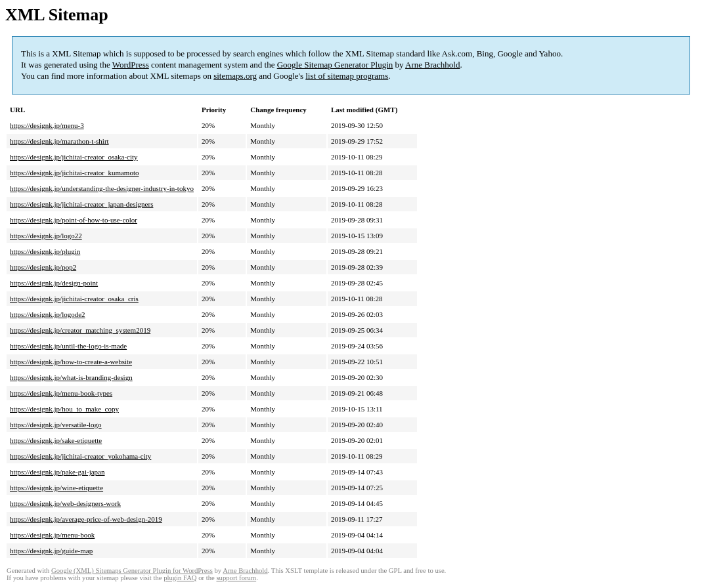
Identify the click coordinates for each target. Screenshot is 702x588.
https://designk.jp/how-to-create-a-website (71, 362)
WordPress (131, 65)
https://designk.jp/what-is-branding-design (71, 377)
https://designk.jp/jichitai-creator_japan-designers (81, 204)
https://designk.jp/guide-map (51, 551)
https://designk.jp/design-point (54, 283)
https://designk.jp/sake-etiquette (56, 440)
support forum (236, 578)
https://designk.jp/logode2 (48, 314)
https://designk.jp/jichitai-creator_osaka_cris (74, 299)
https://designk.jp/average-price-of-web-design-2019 (86, 519)
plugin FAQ (180, 578)
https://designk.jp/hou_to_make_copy (64, 409)
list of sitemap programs (347, 76)
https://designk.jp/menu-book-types (61, 393)
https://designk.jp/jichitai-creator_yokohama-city (80, 456)
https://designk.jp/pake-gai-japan (57, 472)
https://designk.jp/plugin (45, 251)
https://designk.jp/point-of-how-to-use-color (74, 220)
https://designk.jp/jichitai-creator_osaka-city (74, 157)
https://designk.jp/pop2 (43, 267)
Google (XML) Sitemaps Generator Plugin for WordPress (132, 571)
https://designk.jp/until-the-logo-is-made (68, 346)
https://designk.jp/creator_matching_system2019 (80, 330)
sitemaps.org (235, 76)
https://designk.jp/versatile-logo (56, 425)
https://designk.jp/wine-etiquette (56, 488)
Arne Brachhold (432, 65)
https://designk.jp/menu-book (52, 535)
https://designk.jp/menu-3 (47, 125)
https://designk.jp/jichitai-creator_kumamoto (74, 173)
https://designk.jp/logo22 (46, 236)
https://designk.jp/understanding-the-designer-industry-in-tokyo (102, 188)
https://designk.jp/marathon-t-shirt (59, 141)
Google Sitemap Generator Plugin (335, 65)
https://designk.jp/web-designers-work (65, 503)
